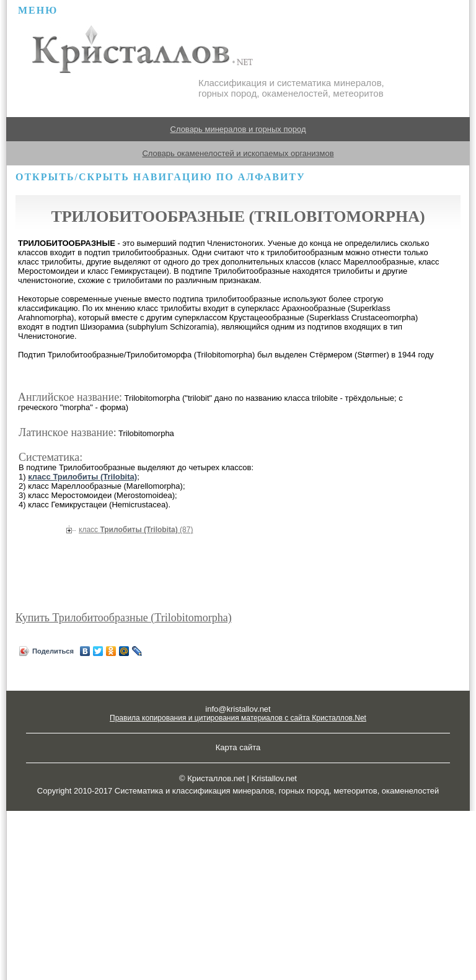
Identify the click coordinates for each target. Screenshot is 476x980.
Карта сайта (238, 747)
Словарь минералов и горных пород (238, 129)
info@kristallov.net (238, 709)
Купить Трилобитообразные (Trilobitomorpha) (124, 618)
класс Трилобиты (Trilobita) (82, 477)
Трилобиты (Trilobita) (136, 530)
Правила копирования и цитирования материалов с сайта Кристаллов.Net (238, 718)
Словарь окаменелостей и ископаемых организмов (238, 153)
